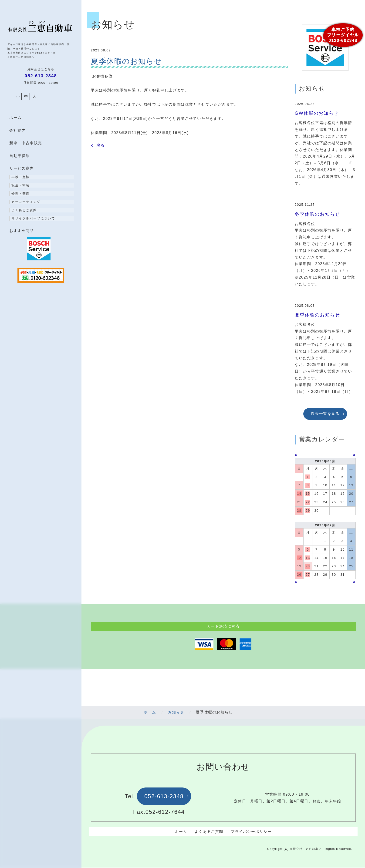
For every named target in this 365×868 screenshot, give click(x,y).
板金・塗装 (20, 185)
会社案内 (17, 130)
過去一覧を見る (325, 414)
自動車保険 (20, 156)
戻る (100, 145)
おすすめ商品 (22, 231)
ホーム (15, 118)
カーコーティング (26, 202)
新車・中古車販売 (26, 143)
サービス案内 (22, 168)
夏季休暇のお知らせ (317, 315)
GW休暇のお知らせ (317, 113)
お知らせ (176, 713)
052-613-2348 (164, 797)
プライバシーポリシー (251, 832)
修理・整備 (20, 193)
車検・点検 (20, 177)
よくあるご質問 (24, 210)
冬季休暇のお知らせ (317, 214)
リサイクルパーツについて (33, 218)
